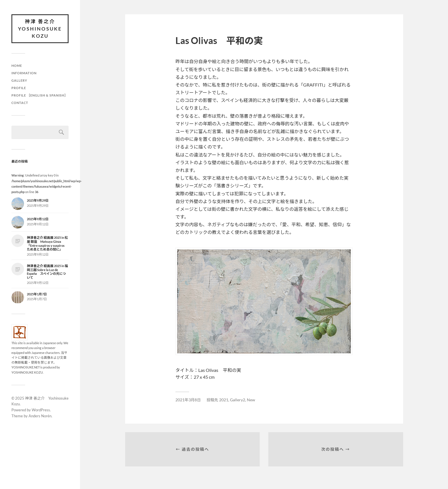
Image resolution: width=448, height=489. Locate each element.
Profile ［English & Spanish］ (40, 95)
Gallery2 (238, 400)
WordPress (41, 410)
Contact (20, 103)
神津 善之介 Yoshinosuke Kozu (40, 29)
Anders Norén (40, 416)
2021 (224, 400)
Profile (19, 88)
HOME (17, 66)
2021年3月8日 (188, 400)
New (251, 400)
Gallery (19, 80)
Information (24, 73)
